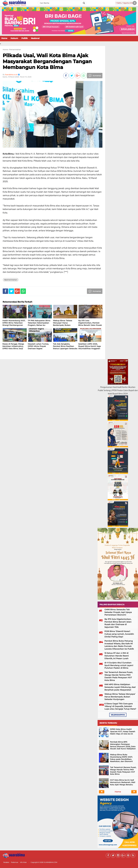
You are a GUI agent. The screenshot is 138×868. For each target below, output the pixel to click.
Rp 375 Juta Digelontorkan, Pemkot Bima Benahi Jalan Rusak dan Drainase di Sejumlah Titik (118, 623)
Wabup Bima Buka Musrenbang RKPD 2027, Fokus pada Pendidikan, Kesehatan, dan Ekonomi (121, 758)
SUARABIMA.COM (51, 862)
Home (4, 38)
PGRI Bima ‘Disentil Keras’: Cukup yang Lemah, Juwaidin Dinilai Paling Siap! (119, 634)
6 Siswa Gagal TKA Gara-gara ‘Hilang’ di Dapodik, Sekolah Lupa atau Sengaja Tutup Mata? (120, 706)
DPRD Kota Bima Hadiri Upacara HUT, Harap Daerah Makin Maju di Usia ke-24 (123, 731)
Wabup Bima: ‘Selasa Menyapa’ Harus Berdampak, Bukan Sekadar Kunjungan (120, 697)
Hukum (14, 38)
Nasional (35, 38)
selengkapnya (118, 715)
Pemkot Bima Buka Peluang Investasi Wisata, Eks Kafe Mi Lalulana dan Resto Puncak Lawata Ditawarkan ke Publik (119, 645)
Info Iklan (23, 862)
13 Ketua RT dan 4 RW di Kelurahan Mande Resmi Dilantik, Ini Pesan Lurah (117, 656)
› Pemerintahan (15, 50)
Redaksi (6, 862)
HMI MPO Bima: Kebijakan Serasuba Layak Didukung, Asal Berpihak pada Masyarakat (120, 687)
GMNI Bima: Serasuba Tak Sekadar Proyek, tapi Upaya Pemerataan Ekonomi (118, 612)
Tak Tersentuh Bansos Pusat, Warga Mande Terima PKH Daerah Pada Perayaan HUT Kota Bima (119, 676)
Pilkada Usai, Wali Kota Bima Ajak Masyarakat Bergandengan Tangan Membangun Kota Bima (47, 61)
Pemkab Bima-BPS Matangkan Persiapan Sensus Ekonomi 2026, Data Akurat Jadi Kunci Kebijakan (123, 745)
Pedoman (15, 862)
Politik (25, 38)
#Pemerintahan (11, 280)
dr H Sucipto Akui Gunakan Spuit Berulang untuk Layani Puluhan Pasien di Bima (119, 665)
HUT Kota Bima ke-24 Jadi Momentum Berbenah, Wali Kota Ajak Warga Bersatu (123, 782)
